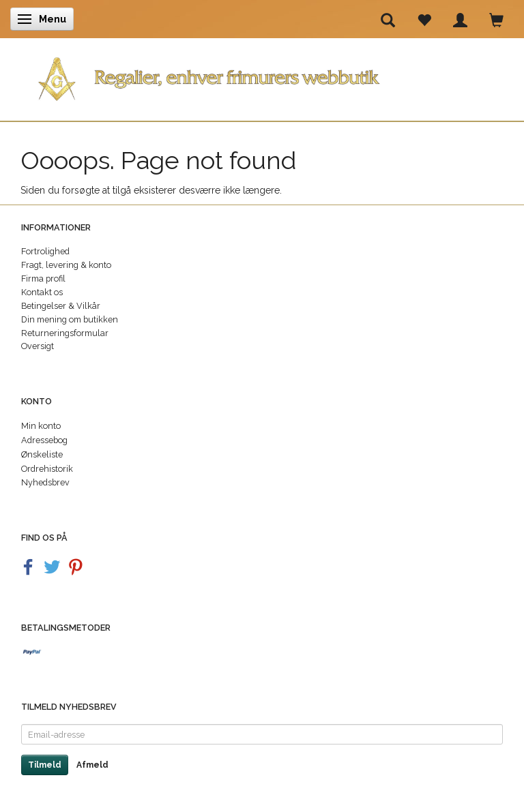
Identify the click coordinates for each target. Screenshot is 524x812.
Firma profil (43, 279)
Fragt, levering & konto (66, 265)
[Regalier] (262, 76)
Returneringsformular (65, 333)
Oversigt (38, 346)
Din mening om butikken (70, 319)
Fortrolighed (45, 251)
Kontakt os (42, 292)
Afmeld (92, 765)
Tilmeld (45, 765)
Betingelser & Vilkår (61, 306)
